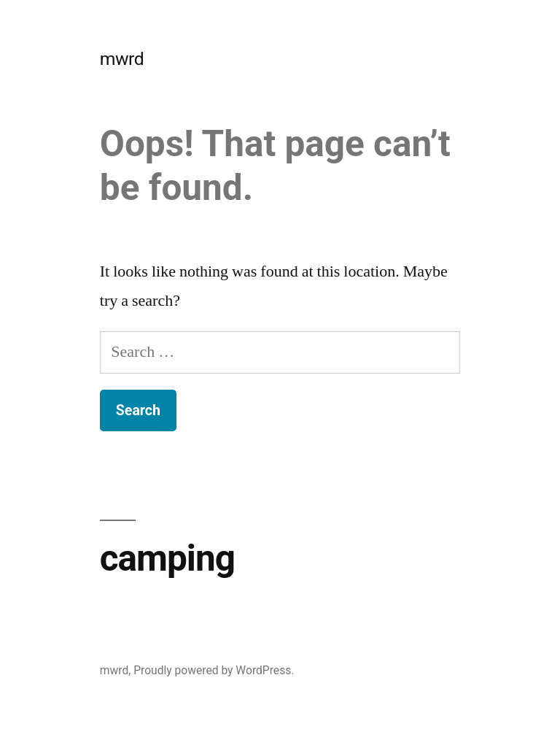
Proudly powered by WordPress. (214, 670)
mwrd (122, 59)
